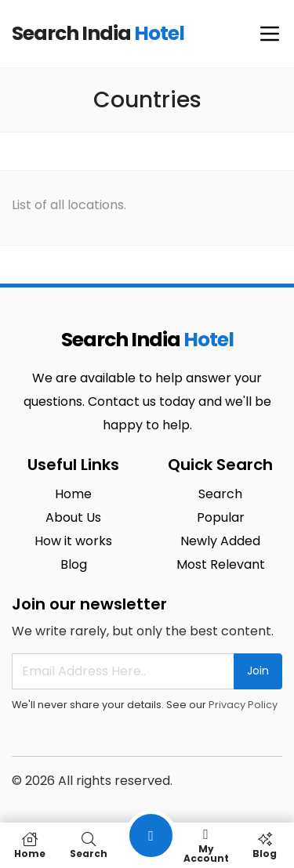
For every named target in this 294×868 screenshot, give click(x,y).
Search (220, 494)
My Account (206, 845)
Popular (221, 517)
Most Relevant (221, 564)
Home (73, 494)
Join (258, 671)
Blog (74, 564)
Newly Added (220, 541)
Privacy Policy (243, 705)
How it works (73, 541)
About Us (73, 517)
